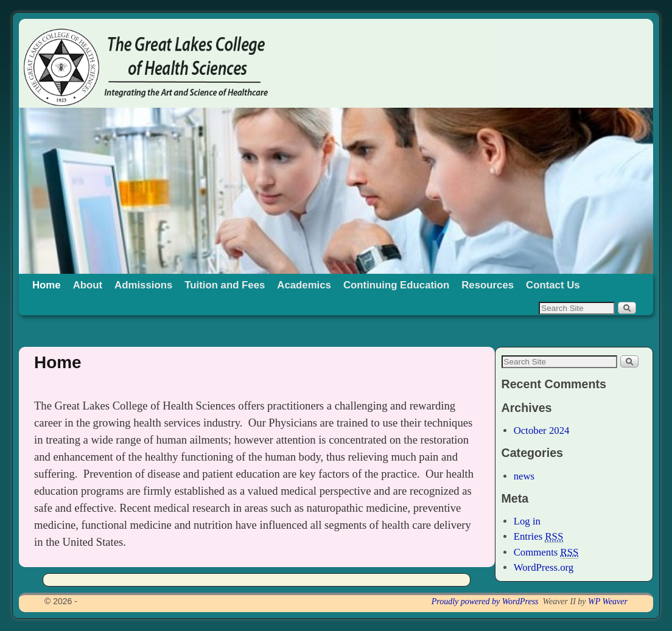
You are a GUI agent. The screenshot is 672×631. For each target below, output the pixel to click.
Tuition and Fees (225, 285)
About (88, 285)
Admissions (143, 285)
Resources (488, 285)
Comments (546, 553)
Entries (539, 537)
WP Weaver (608, 601)
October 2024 (542, 431)
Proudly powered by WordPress (485, 601)
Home (47, 285)
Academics (304, 285)
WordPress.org (544, 567)
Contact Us (553, 285)
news (524, 476)
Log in (527, 521)
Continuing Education (396, 285)
